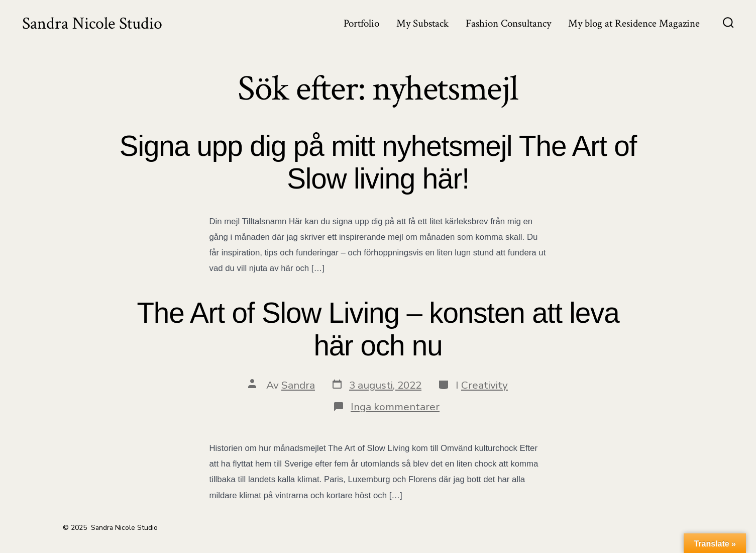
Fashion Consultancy (508, 23)
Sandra (298, 385)
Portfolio (361, 23)
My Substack (422, 23)
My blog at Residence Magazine (634, 23)
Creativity (484, 385)
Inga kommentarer (395, 407)
